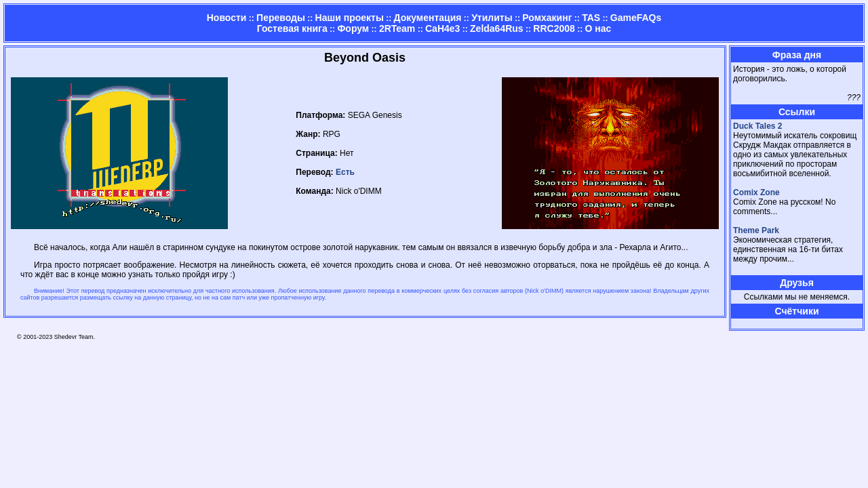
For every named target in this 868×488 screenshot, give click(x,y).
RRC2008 (554, 28)
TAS (591, 18)
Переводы (281, 18)
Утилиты (492, 18)
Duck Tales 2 (757, 126)
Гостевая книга (292, 28)
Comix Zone (756, 192)
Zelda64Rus (497, 28)
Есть (345, 172)
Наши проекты (350, 18)
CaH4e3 (442, 28)
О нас (598, 28)
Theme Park (756, 230)
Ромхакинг (547, 18)
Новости (227, 18)
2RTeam (397, 28)
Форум (353, 28)
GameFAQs (636, 18)
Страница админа (757, 324)
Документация (428, 18)
